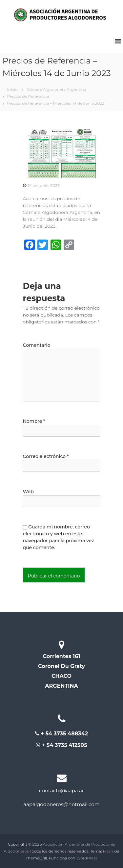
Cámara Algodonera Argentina (56, 89)
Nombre (34, 421)
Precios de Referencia (28, 96)
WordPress (87, 858)
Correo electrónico (46, 456)
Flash (108, 851)
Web (28, 492)
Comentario (37, 345)
